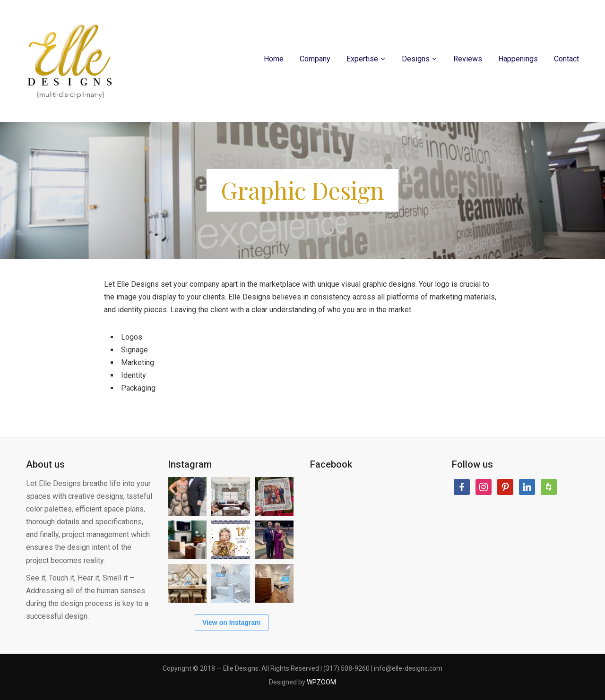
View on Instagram (231, 623)
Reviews (468, 59)
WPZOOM (321, 682)
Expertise (362, 59)
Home (274, 59)
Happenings (518, 59)
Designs (416, 59)
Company (315, 59)
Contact (566, 59)
